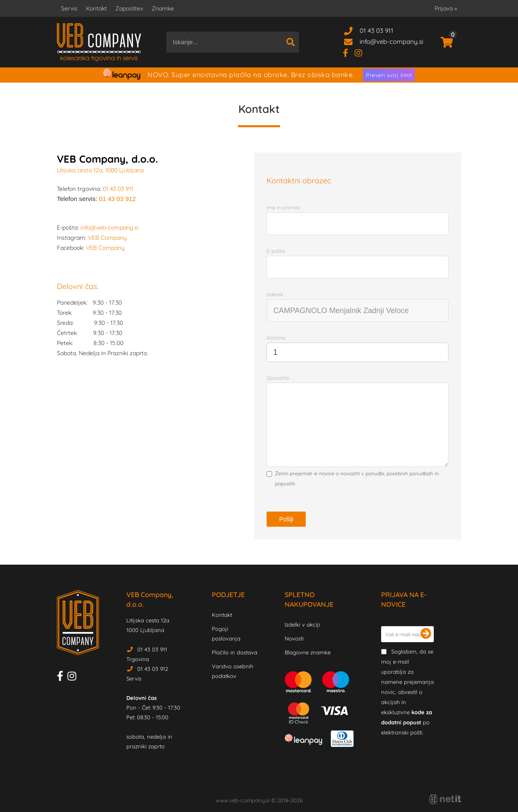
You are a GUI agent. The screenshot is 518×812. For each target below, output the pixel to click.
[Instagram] (362, 52)
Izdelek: (275, 294)
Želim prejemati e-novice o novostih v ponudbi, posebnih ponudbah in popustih (357, 478)
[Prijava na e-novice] (426, 634)
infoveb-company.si (391, 42)
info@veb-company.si (109, 228)
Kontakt (96, 8)
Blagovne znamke (308, 652)
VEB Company (107, 238)
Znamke (163, 8)
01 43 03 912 (117, 199)
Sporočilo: (278, 378)
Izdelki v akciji (302, 624)
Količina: (276, 338)
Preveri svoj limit (389, 75)
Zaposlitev (129, 8)
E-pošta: (276, 251)
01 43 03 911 (376, 31)
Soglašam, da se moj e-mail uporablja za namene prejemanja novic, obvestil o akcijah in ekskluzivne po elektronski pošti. (407, 692)
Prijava (446, 8)
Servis (69, 8)
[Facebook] (349, 52)
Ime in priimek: (284, 208)
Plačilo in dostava (235, 652)
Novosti (294, 638)
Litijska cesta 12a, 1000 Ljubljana (100, 170)
